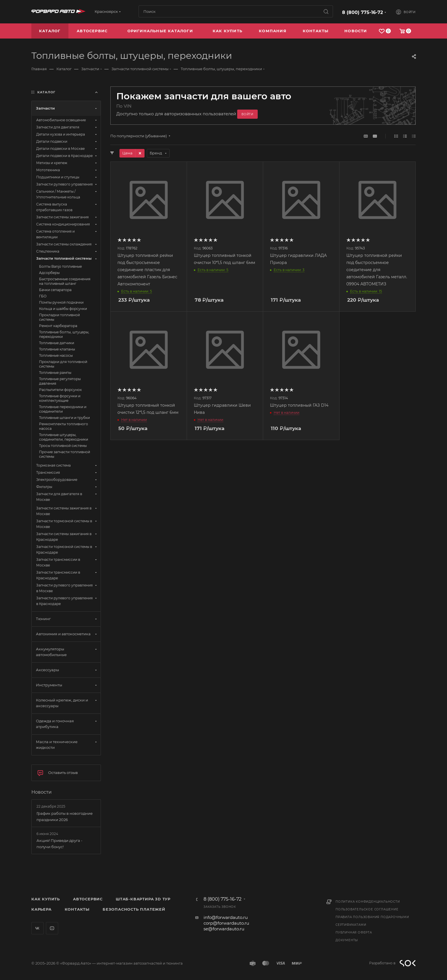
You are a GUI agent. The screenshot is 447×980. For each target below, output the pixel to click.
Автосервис (88, 899)
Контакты (77, 909)
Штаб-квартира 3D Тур (143, 899)
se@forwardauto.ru (224, 929)
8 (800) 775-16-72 (362, 12)
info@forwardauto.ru (226, 917)
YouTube (52, 928)
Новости (41, 792)
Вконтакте (37, 928)
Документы (347, 940)
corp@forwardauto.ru (226, 923)
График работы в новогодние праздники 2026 (65, 816)
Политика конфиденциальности (368, 902)
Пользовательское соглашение (367, 909)
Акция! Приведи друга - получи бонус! (59, 844)
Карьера (41, 909)
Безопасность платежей (134, 909)
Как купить (46, 899)
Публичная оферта (354, 932)
